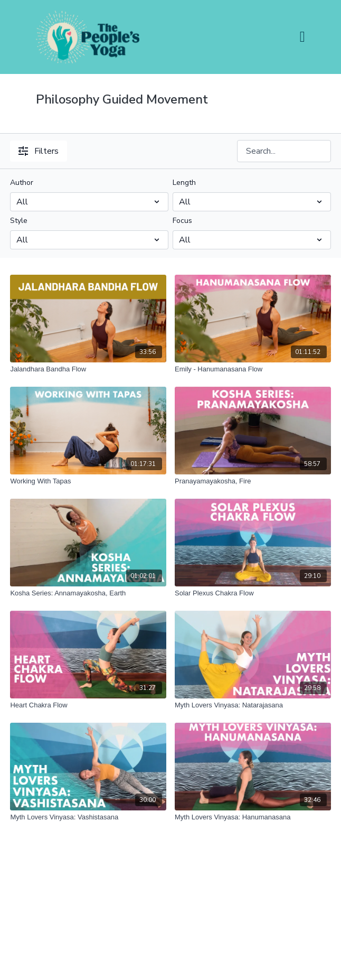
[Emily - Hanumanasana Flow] (253, 369)
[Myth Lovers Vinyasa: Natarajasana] (253, 705)
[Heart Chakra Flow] (88, 705)
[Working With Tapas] (88, 481)
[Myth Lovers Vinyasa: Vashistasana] (88, 817)
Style (19, 221)
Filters (39, 151)
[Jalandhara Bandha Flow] (88, 369)
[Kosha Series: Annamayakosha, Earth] (88, 593)
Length (184, 183)
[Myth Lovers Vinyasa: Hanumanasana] (253, 817)
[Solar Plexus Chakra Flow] (253, 593)
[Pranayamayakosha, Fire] (253, 481)
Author (22, 183)
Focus (182, 221)
